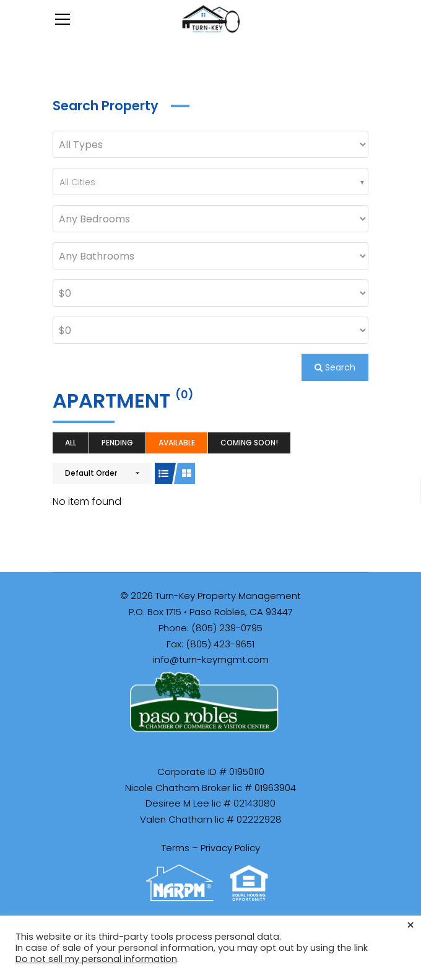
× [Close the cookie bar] (410, 925)
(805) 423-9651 (220, 644)
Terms (176, 848)
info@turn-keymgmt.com (211, 659)
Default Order (91, 473)
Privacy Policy (230, 848)
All (71, 443)
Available (177, 443)
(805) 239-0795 (227, 628)
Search (335, 367)
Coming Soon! (249, 443)
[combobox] (210, 182)
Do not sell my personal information (96, 959)
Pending (117, 443)
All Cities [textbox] (77, 182)
